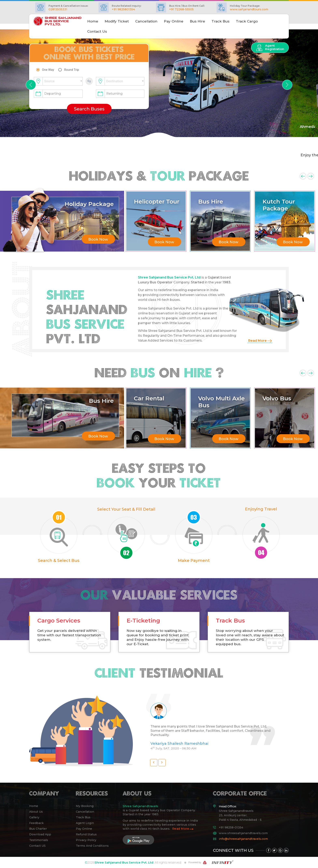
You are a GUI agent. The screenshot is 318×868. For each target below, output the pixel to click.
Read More (257, 341)
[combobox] (58, 81)
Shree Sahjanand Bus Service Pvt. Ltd (124, 862)
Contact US (37, 846)
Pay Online (174, 21)
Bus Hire (197, 21)
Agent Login (85, 823)
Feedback (36, 823)
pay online (84, 829)
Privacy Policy (86, 840)
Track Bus (220, 21)
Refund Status (86, 834)
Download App (40, 834)
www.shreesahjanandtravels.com (243, 833)
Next (311, 176)
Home (34, 806)
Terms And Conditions (92, 846)
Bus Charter (38, 829)
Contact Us (97, 31)
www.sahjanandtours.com (249, 9)
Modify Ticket (117, 21)
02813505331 (58, 9)
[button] (31, 85)
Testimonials (39, 840)
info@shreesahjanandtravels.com (243, 838)
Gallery (34, 817)
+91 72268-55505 (181, 9)
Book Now (98, 239)
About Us (36, 812)
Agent (275, 47)
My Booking (85, 806)
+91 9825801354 (123, 9)
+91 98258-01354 (231, 827)
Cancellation (146, 21)
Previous (303, 176)
